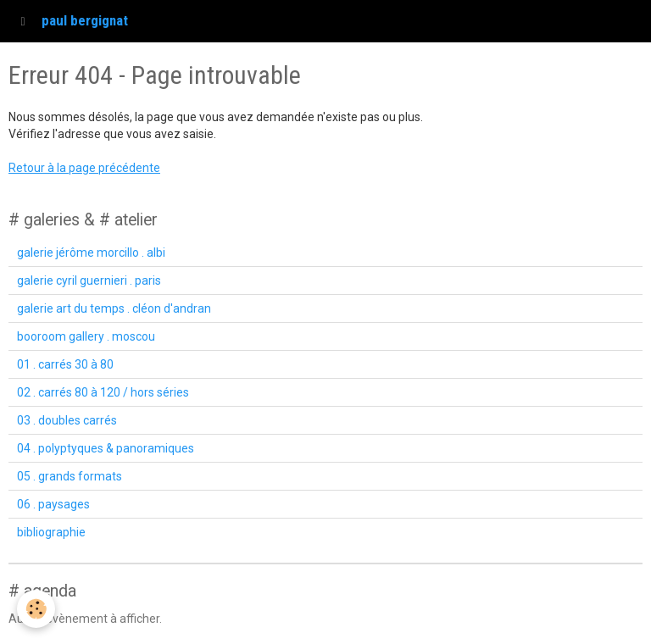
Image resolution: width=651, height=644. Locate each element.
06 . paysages (53, 504)
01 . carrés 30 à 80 (65, 364)
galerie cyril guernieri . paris (89, 280)
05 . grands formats (70, 476)
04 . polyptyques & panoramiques (106, 448)
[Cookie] (36, 609)
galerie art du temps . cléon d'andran (114, 308)
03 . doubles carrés (67, 420)
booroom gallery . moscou (86, 336)
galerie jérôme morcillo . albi (91, 253)
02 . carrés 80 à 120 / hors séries (103, 392)
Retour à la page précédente (84, 168)
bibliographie (51, 532)
